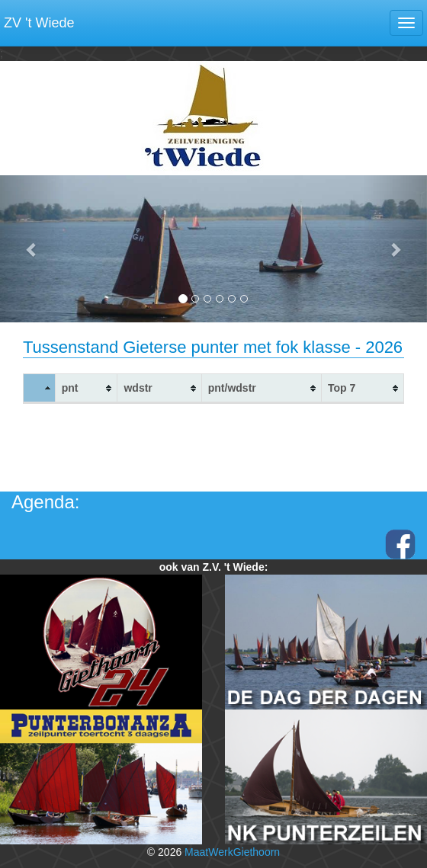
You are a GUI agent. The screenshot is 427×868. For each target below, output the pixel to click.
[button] (32, 249)
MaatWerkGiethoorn (232, 852)
